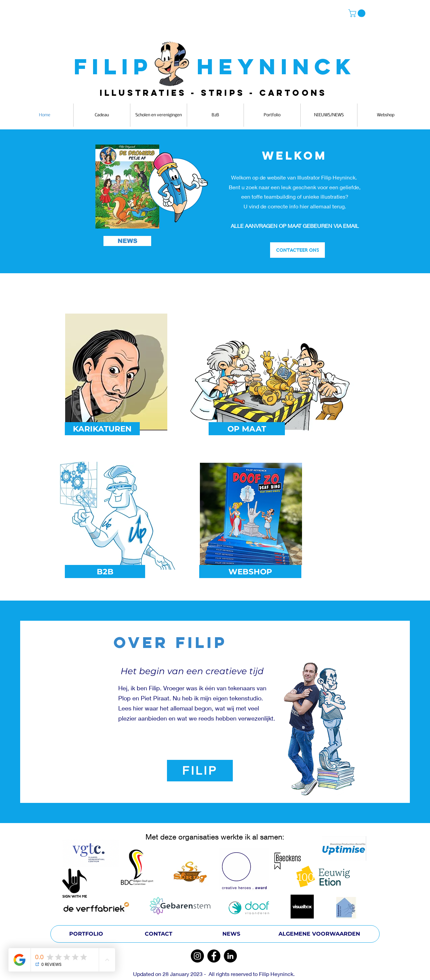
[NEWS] (127, 241)
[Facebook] (214, 956)
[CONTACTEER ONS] (297, 250)
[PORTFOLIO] (86, 934)
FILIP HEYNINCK (215, 66)
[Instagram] (197, 956)
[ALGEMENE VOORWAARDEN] (319, 934)
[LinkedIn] (230, 956)
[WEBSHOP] (250, 571)
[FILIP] (200, 771)
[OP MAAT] (247, 429)
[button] (358, 13)
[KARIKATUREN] (102, 429)
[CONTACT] (159, 934)
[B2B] (105, 571)
